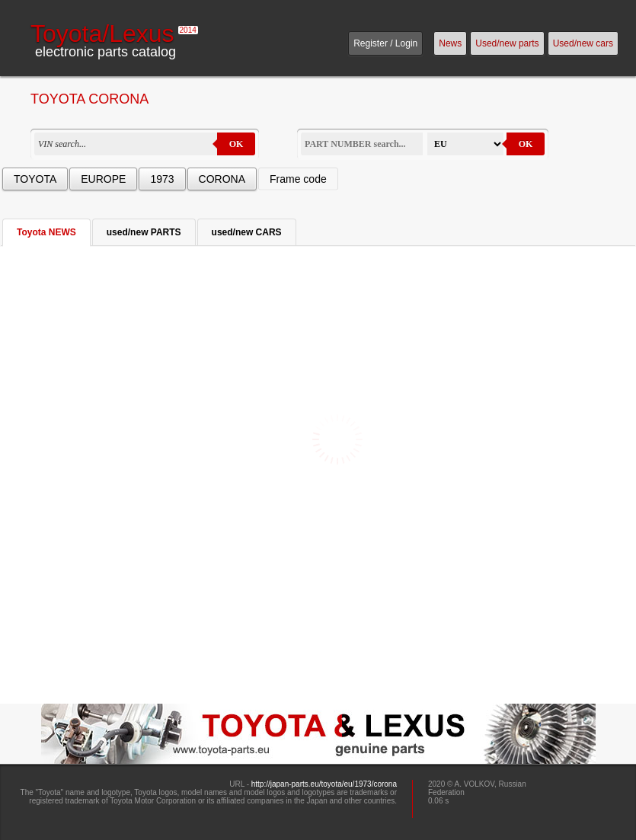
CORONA (222, 179)
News (450, 43)
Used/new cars (583, 43)
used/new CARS (247, 232)
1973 (162, 179)
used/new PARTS (144, 232)
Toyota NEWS (46, 232)
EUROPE (103, 179)
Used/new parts (507, 43)
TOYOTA (35, 179)
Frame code (298, 179)
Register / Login (385, 43)
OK (237, 144)
